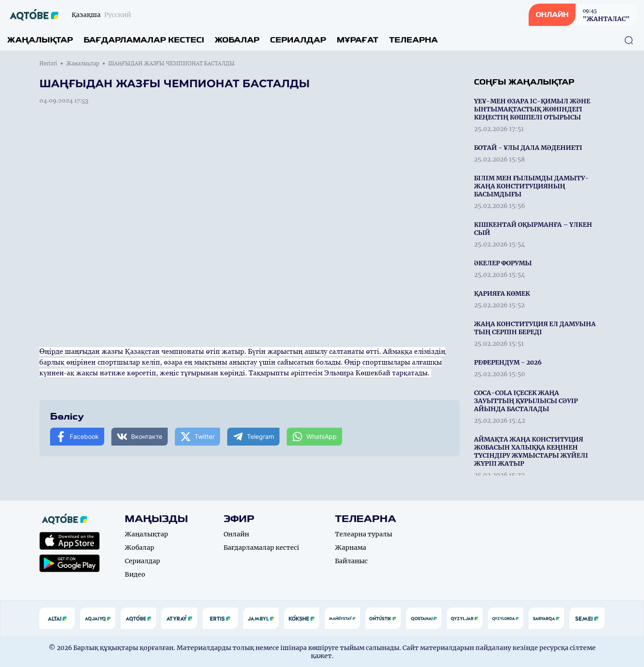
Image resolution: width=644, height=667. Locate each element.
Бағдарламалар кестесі (144, 40)
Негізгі (48, 64)
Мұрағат (358, 40)
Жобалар (237, 40)
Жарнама (351, 548)
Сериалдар (298, 40)
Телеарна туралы (364, 534)
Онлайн (236, 534)
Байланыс (351, 561)
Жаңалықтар (40, 40)
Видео (135, 574)
